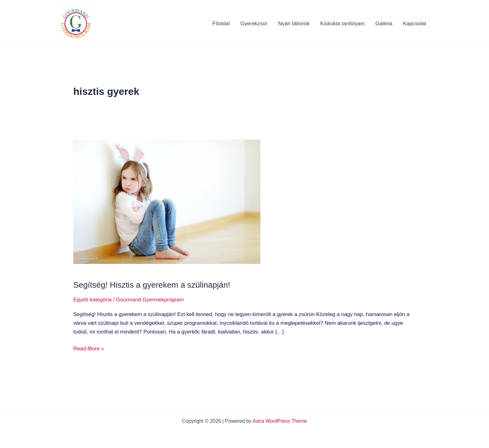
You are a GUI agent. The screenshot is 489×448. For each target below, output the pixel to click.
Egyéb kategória (92, 300)
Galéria (384, 24)
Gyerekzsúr (254, 24)
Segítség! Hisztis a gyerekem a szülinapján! (152, 285)
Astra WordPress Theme (280, 421)
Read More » (89, 348)
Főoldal (221, 24)
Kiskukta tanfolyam (343, 24)
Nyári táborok (294, 24)
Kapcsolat (415, 24)
